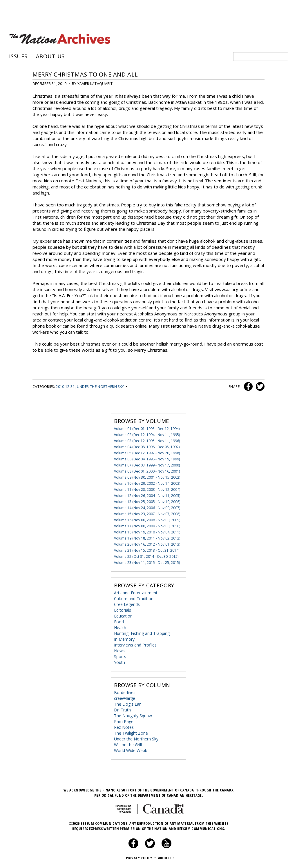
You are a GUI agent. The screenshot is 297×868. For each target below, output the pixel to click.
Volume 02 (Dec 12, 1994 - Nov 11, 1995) (147, 435)
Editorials (123, 610)
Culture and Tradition (134, 599)
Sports (120, 657)
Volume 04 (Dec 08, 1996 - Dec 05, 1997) (147, 447)
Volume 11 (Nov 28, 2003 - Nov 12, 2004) (147, 490)
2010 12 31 (65, 387)
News (119, 651)
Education (123, 616)
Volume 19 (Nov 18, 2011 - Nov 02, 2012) (147, 538)
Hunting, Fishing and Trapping (142, 633)
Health (120, 628)
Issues (18, 57)
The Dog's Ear (127, 704)
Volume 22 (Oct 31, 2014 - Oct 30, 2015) (146, 556)
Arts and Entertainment (136, 593)
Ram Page (124, 721)
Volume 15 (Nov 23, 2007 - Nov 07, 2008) (147, 514)
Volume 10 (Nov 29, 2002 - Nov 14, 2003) (147, 483)
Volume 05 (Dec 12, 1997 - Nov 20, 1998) (147, 453)
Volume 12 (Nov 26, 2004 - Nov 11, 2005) (147, 496)
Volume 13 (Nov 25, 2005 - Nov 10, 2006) (147, 502)
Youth (119, 662)
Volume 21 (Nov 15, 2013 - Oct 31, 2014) (147, 550)
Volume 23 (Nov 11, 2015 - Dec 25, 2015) (147, 563)
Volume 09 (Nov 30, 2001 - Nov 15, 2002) (147, 477)
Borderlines (125, 692)
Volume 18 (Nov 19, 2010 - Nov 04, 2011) (147, 532)
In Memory (124, 639)
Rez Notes (124, 727)
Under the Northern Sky (100, 387)
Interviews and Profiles (135, 645)
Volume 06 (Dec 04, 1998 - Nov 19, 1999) (147, 459)
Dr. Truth (122, 710)
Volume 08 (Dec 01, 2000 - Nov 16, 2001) (147, 471)
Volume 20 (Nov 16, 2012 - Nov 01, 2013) (147, 544)
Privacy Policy (141, 858)
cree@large (125, 698)
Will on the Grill (128, 745)
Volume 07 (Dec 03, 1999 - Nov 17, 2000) (147, 465)
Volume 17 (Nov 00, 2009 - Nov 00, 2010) (147, 526)
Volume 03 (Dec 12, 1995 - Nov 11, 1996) (147, 441)
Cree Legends (127, 604)
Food (119, 622)
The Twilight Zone (131, 733)
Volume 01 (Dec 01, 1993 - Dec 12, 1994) (147, 429)
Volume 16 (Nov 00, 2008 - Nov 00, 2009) (147, 520)
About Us (50, 57)
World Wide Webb (131, 750)
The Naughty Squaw (133, 716)
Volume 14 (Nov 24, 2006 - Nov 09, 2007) (147, 508)
